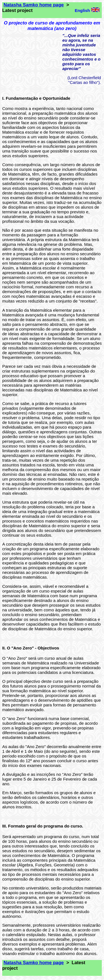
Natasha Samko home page (34, 5)
